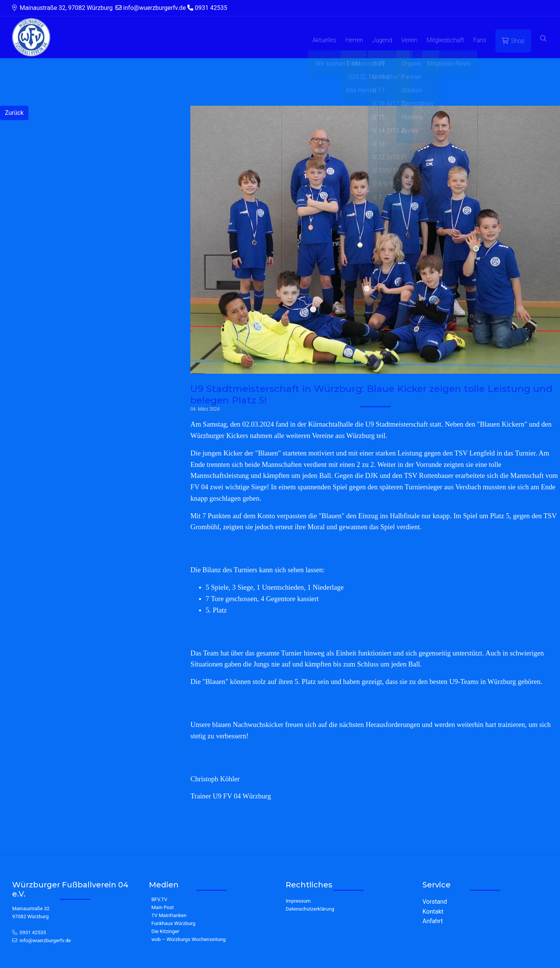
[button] (543, 39)
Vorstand (435, 902)
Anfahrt (433, 921)
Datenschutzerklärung (310, 909)
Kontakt (433, 912)
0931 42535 (33, 932)
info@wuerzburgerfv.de (45, 940)
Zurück (14, 113)
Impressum (298, 901)
